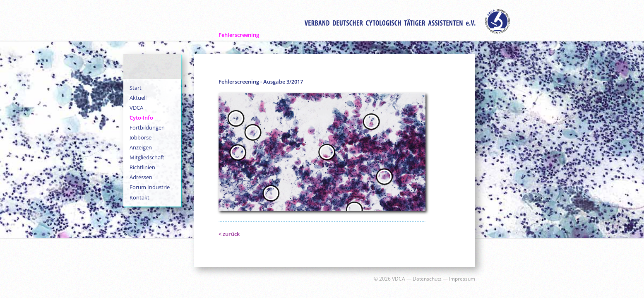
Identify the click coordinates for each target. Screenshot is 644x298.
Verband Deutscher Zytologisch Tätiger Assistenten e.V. (407, 22)
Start (136, 88)
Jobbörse (141, 137)
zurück (231, 234)
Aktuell (138, 98)
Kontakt (139, 197)
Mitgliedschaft (147, 157)
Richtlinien (142, 167)
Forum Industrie (150, 187)
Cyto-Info (141, 118)
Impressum (462, 279)
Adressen (141, 177)
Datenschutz (427, 279)
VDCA (136, 108)
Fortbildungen (147, 127)
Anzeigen (141, 147)
